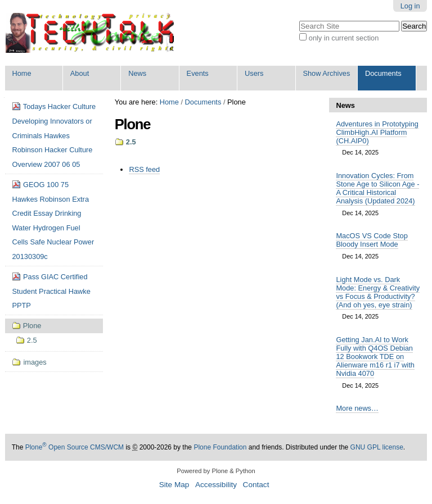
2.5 (131, 142)
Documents (383, 73)
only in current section (344, 38)
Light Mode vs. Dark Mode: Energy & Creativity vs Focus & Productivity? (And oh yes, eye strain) (378, 292)
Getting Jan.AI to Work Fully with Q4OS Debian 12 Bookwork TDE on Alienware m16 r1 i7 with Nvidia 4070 (375, 357)
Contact (256, 485)
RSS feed (144, 169)
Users (254, 73)
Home (21, 73)
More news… (357, 408)
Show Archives (326, 73)
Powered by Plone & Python (216, 471)
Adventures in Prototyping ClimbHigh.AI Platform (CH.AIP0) (377, 132)
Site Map (174, 485)
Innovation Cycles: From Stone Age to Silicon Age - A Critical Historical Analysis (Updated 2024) (377, 188)
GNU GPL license (377, 447)
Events (198, 73)
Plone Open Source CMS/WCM (75, 447)
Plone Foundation (220, 447)
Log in (410, 6)
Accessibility (216, 485)
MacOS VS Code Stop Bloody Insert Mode (372, 240)
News (137, 73)
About (80, 73)
